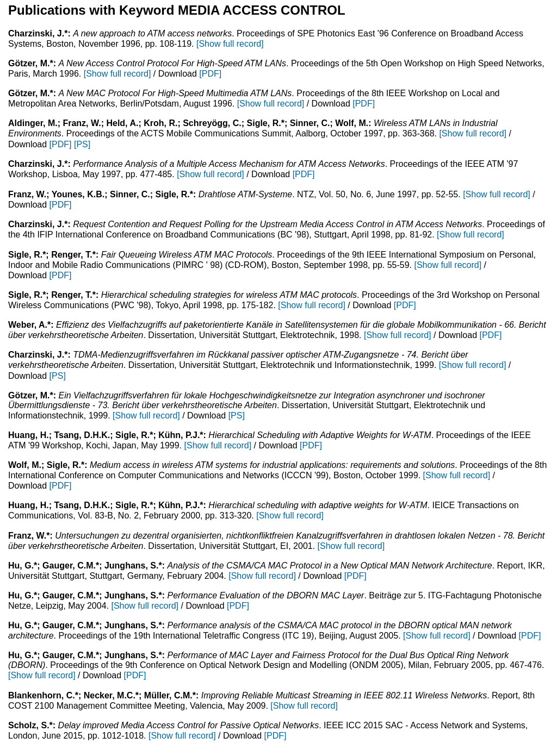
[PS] (82, 144)
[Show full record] (230, 44)
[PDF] (210, 74)
